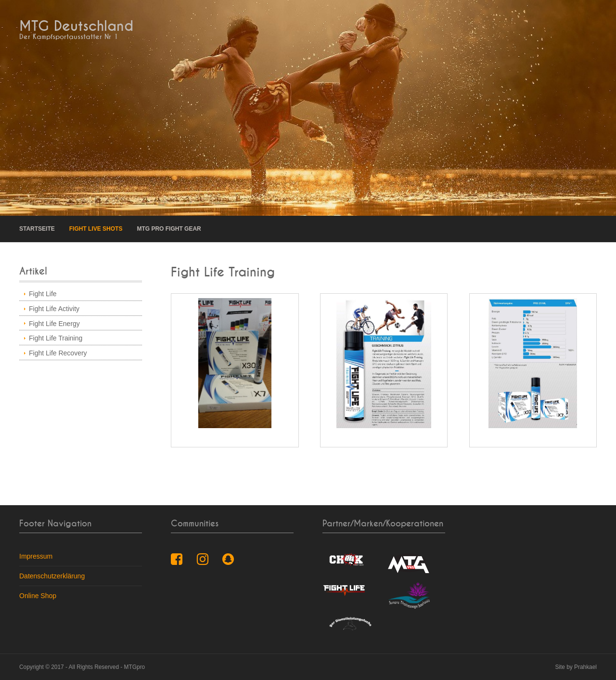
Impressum (36, 556)
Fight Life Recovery (58, 353)
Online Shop (38, 596)
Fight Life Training (56, 338)
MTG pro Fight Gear (169, 229)
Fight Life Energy (54, 324)
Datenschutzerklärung (52, 576)
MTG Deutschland (76, 26)
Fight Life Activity (54, 309)
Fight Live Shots (96, 229)
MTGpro (135, 667)
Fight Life (43, 294)
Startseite (37, 229)
